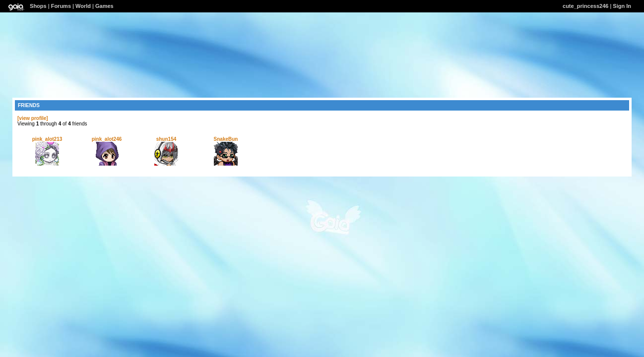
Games (104, 6)
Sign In (622, 6)
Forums (61, 6)
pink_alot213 (47, 139)
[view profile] (33, 118)
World (83, 6)
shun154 (166, 139)
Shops (38, 6)
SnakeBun (226, 139)
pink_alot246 (107, 139)
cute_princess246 (585, 6)
